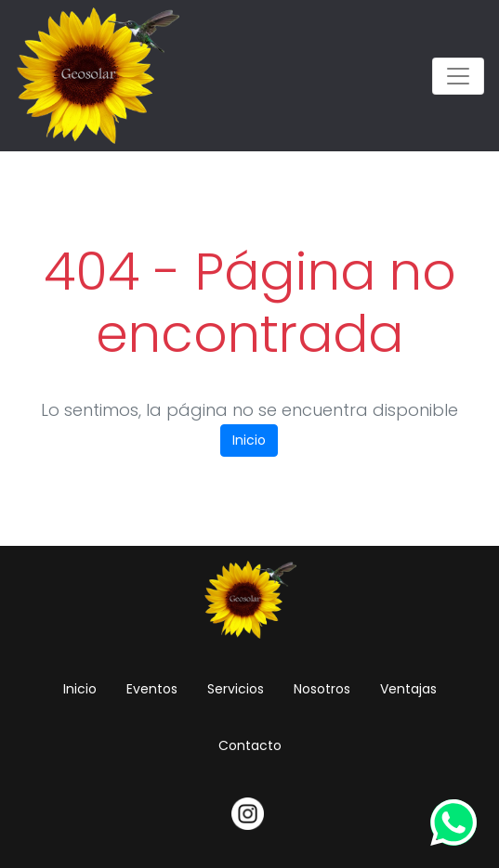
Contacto (250, 745)
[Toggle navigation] (458, 76)
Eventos (152, 689)
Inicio (249, 440)
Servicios (236, 689)
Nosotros (322, 689)
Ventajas (408, 689)
